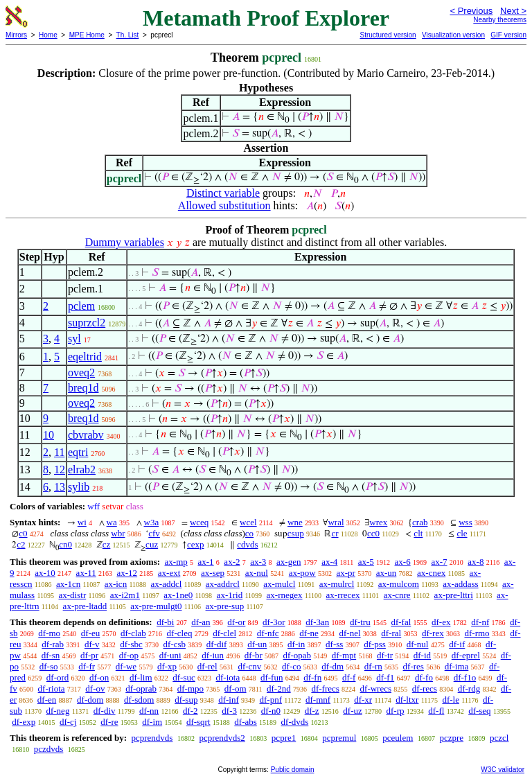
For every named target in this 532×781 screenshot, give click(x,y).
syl (74, 339)
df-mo (49, 633)
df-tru (360, 622)
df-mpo (190, 688)
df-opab (297, 655)
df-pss (375, 644)
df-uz (352, 711)
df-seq (480, 711)
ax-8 (476, 562)
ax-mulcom (399, 584)
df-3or (274, 622)
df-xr (363, 700)
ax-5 (366, 562)
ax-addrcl (223, 584)
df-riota (52, 688)
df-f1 (385, 677)
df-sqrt (198, 722)
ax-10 (45, 573)
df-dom (90, 700)
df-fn (312, 677)
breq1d (83, 388)
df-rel (207, 666)
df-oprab (141, 688)
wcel (248, 522)
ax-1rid (230, 595)
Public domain (293, 770)
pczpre (451, 738)
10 (48, 435)
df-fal (401, 622)
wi (82, 522)
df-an (201, 622)
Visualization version (453, 35)
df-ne (309, 633)
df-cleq (180, 633)
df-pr (89, 655)
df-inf (229, 700)
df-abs (246, 722)
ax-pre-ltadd (85, 606)
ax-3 (258, 562)
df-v (92, 644)
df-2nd (279, 688)
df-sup (186, 700)
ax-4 (329, 562)
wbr (118, 533)
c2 (21, 544)
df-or (236, 622)
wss (465, 522)
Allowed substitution (224, 205)
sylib (79, 487)
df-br (254, 655)
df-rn (373, 666)
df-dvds (295, 722)
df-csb (175, 644)
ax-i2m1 (125, 595)
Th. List (128, 35)
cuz (152, 544)
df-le (451, 700)
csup (296, 533)
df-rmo (477, 633)
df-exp (24, 722)
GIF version (508, 35)
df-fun (272, 677)
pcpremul (339, 738)
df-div (105, 711)
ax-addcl (167, 584)
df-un (257, 644)
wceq (199, 522)
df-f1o (465, 677)
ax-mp (176, 562)
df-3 (229, 711)
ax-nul (257, 573)
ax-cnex (431, 573)
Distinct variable (223, 193)
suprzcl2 (87, 323)
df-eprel (466, 655)
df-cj (68, 722)
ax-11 (86, 573)
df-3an (317, 622)
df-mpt (344, 655)
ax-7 (439, 562)
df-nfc (268, 633)
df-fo (424, 677)
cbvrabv (86, 435)
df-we (126, 666)
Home (48, 35)
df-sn (51, 655)
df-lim (141, 677)
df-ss (334, 644)
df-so (49, 666)
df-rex (433, 633)
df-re (109, 722)
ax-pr (345, 573)
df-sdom (139, 700)
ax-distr (73, 595)
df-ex (441, 622)
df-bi (165, 622)
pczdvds (49, 749)
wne (295, 522)
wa (112, 522)
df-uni (170, 655)
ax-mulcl (279, 584)
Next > (513, 11)
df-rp (396, 711)
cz (107, 544)
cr (335, 533)
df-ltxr (407, 700)
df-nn (149, 711)
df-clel (224, 633)
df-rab (53, 644)
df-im (152, 722)
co (249, 533)
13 (60, 487)
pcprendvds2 (222, 738)
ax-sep (213, 573)
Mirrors (16, 35)
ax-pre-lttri (454, 595)
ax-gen (289, 562)
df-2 (190, 711)
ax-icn (116, 584)
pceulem (398, 738)
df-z (312, 711)
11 (59, 452)
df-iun (213, 655)
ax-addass (460, 584)
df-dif (217, 644)
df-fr (87, 666)
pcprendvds (152, 738)
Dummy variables (125, 242)
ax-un (387, 573)
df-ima (457, 666)
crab (420, 522)
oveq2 (81, 372)
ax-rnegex (285, 595)
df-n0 (271, 711)
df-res (414, 666)
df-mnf (318, 700)
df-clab (133, 633)
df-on (99, 677)
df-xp (167, 666)
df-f (349, 677)
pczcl (499, 738)
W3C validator (503, 770)
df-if (457, 644)
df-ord (58, 677)
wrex (378, 522)
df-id (422, 655)
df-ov (95, 688)
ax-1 (206, 562)
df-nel (350, 633)
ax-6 (403, 562)
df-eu (90, 633)
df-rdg (469, 688)
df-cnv (249, 666)
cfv (154, 533)
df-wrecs (376, 688)
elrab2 (82, 470)
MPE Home (87, 35)
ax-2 (232, 562)
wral (336, 522)
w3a (152, 522)
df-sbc (131, 644)
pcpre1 (284, 738)
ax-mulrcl (337, 584)
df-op (129, 655)
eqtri (78, 452)
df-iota (228, 677)
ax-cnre (397, 595)
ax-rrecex (343, 595)
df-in (296, 644)
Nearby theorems (500, 20)
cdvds (247, 544)
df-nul (418, 644)
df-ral (391, 633)
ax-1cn (68, 584)
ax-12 (127, 573)
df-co (291, 666)
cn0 (65, 544)
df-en (47, 700)
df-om (236, 688)
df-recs (425, 688)
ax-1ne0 (178, 595)
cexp (196, 544)
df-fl (436, 711)
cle (462, 533)
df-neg (57, 711)
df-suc (184, 677)
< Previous (471, 11)
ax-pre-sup (225, 606)
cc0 (373, 533)
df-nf (480, 622)
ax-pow (302, 573)
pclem (81, 306)
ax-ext (169, 573)
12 (60, 470)
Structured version (388, 35)
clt (418, 533)
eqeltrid (85, 357)
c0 (23, 533)
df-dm (332, 666)
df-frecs (325, 688)
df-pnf (271, 700)
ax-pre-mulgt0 (156, 606)
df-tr (385, 655)
